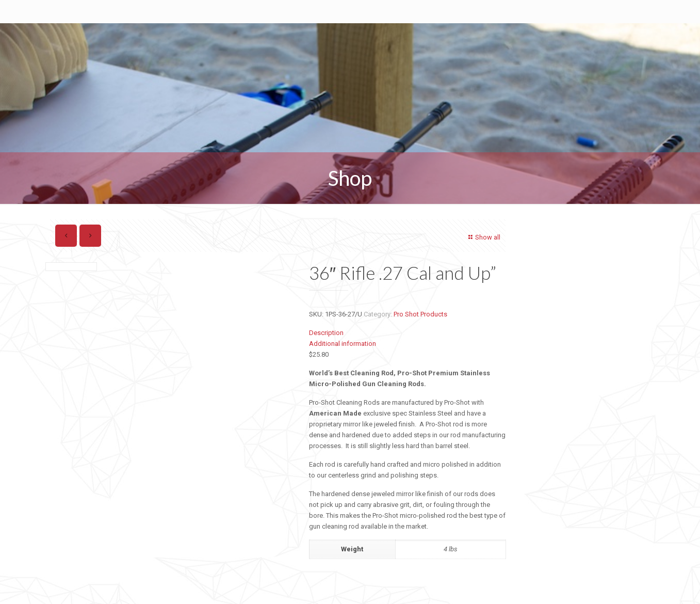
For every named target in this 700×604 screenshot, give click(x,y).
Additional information (343, 344)
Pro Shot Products (420, 314)
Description (326, 333)
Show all (483, 237)
